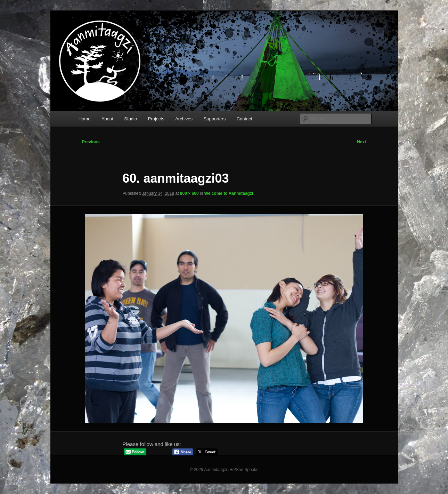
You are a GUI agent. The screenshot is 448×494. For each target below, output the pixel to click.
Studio (131, 119)
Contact (245, 119)
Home (85, 119)
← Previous (88, 142)
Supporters (215, 119)
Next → (364, 142)
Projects (156, 119)
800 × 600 (189, 193)
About (107, 119)
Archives (184, 119)
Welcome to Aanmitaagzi (229, 193)
